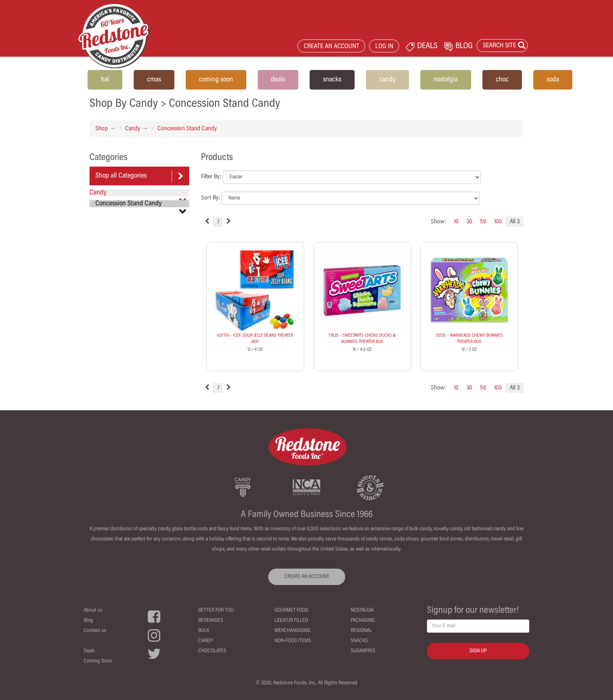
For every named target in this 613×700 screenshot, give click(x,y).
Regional (361, 631)
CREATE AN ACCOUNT (332, 47)
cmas (154, 80)
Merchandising (292, 631)
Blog (88, 621)
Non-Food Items (293, 641)
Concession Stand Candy (187, 129)
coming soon (216, 80)
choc (502, 80)
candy (387, 80)
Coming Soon (98, 661)
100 (498, 222)
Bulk (204, 631)
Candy (133, 129)
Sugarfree (363, 651)
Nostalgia (362, 610)
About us (93, 610)
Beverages (211, 621)
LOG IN (384, 47)
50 (483, 222)
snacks (332, 80)
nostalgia (446, 80)
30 (469, 222)
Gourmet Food (291, 610)
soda (553, 80)
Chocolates (212, 651)
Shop (102, 129)
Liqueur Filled (291, 621)
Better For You (216, 610)
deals (278, 80)
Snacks (359, 641)
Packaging (363, 621)
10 (456, 222)
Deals (89, 651)
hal (105, 80)
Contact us (95, 631)
